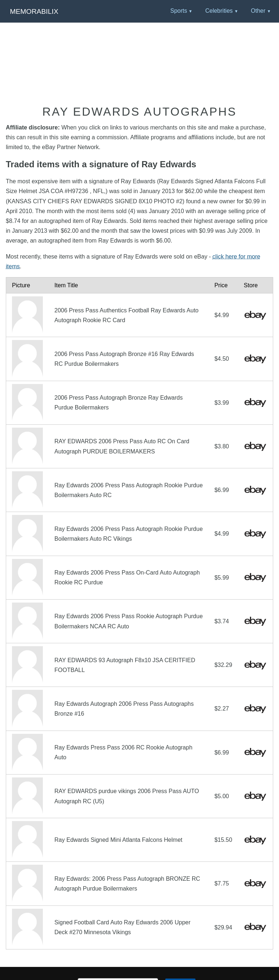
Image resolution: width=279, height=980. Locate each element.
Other (258, 11)
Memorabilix (34, 11)
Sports (179, 11)
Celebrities (219, 11)
